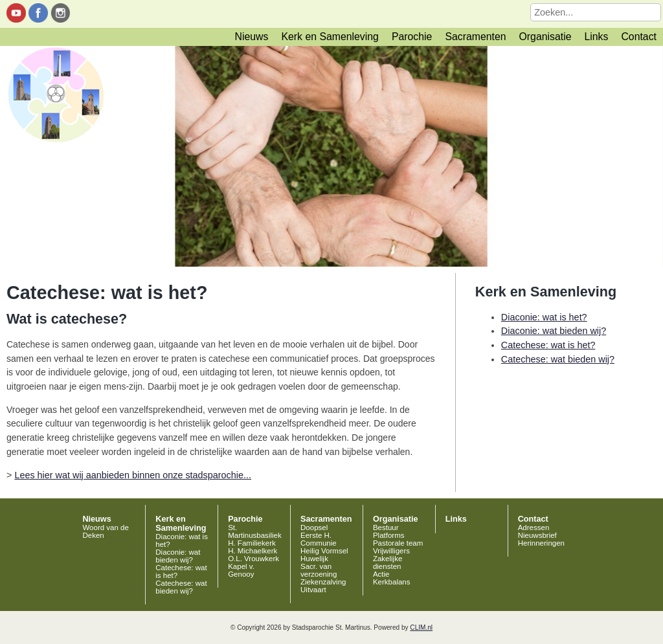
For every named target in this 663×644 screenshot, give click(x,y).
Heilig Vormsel (324, 551)
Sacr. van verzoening (319, 570)
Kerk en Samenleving (330, 37)
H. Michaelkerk (253, 551)
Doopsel (314, 527)
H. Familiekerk (252, 543)
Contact (639, 37)
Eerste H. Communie (319, 539)
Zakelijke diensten (388, 562)
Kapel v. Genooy (241, 570)
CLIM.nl (421, 627)
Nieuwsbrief (537, 535)
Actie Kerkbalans (392, 578)
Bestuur (386, 527)
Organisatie (545, 37)
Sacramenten (475, 37)
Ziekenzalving (323, 582)
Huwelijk (314, 559)
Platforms (389, 535)
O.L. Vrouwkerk (253, 559)
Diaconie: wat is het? (544, 317)
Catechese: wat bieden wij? (558, 359)
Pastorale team (398, 543)
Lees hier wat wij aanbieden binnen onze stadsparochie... (133, 475)
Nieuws (252, 37)
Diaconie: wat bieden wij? (554, 331)
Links (596, 37)
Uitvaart (313, 590)
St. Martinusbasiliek (255, 531)
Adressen (534, 527)
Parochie (412, 37)
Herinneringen (541, 543)
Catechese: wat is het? (548, 345)
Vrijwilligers (391, 551)
